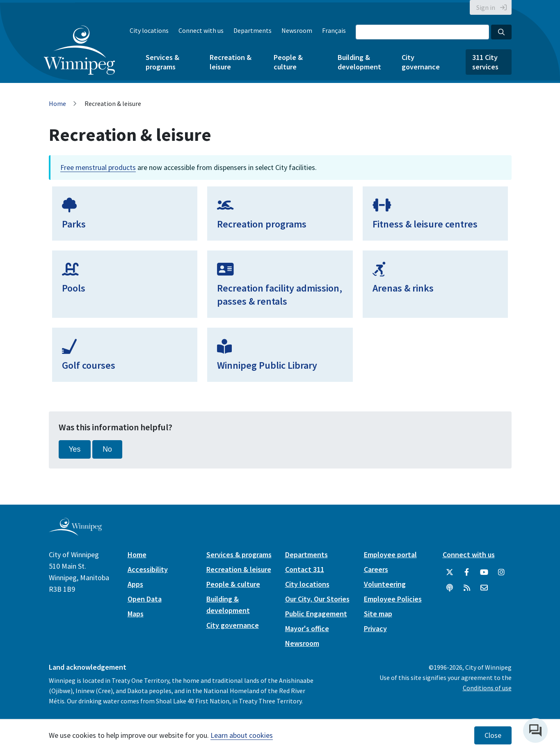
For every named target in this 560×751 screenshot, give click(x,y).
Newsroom (297, 30)
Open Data (145, 599)
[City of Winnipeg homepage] (75, 532)
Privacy (375, 628)
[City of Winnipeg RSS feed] (467, 588)
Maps (136, 614)
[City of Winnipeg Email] (484, 588)
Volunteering (385, 584)
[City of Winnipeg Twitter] (450, 572)
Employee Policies (393, 599)
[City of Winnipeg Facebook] (467, 572)
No (107, 449)
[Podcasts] (450, 588)
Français (334, 30)
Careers (376, 569)
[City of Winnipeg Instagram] (501, 572)
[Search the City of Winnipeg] (422, 32)
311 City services (485, 62)
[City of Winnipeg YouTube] (484, 572)
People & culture (288, 62)
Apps (135, 584)
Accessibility (148, 569)
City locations (149, 30)
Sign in (486, 7)
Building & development (359, 62)
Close (493, 735)
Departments (253, 30)
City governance (421, 62)
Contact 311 (305, 569)
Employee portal (390, 555)
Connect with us (201, 30)
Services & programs (162, 62)
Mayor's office (307, 628)
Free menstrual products (98, 167)
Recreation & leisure (231, 62)
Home (57, 103)
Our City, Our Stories (317, 599)
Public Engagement (316, 614)
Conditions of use (487, 688)
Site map (378, 614)
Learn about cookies (242, 735)
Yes (75, 449)
